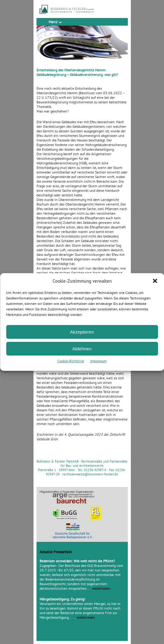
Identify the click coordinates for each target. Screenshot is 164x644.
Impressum (98, 361)
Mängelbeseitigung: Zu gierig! (62, 599)
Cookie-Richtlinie (71, 361)
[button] (155, 281)
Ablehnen (82, 349)
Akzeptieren (82, 332)
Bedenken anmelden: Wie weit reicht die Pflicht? (77, 561)
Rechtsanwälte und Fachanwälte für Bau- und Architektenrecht (94, 463)
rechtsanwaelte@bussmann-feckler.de (90, 474)
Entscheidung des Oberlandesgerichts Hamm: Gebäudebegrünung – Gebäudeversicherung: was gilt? (77, 72)
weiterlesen (101, 588)
